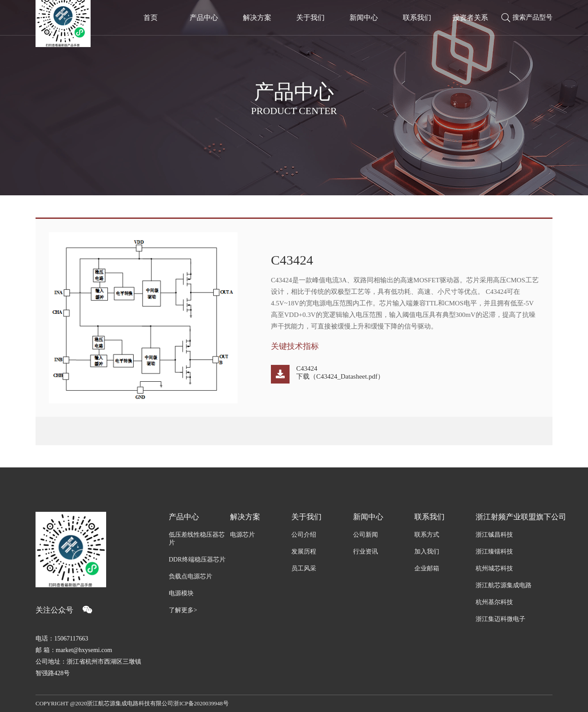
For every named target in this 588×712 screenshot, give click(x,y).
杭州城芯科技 (494, 568)
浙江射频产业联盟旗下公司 (514, 517)
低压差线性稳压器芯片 (197, 539)
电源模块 (181, 593)
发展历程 (304, 552)
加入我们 (427, 552)
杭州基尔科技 (494, 602)
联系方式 (427, 535)
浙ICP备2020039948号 (201, 703)
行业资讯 (366, 552)
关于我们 (306, 517)
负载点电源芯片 (191, 576)
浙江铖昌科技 (494, 535)
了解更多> (183, 610)
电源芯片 (242, 535)
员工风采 (304, 568)
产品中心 (184, 517)
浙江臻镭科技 (494, 552)
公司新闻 (366, 535)
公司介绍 (304, 535)
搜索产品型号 (527, 18)
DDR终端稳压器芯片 (197, 560)
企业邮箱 (427, 568)
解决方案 (245, 517)
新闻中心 (368, 517)
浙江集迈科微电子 (501, 619)
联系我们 (429, 517)
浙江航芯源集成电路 (504, 585)
